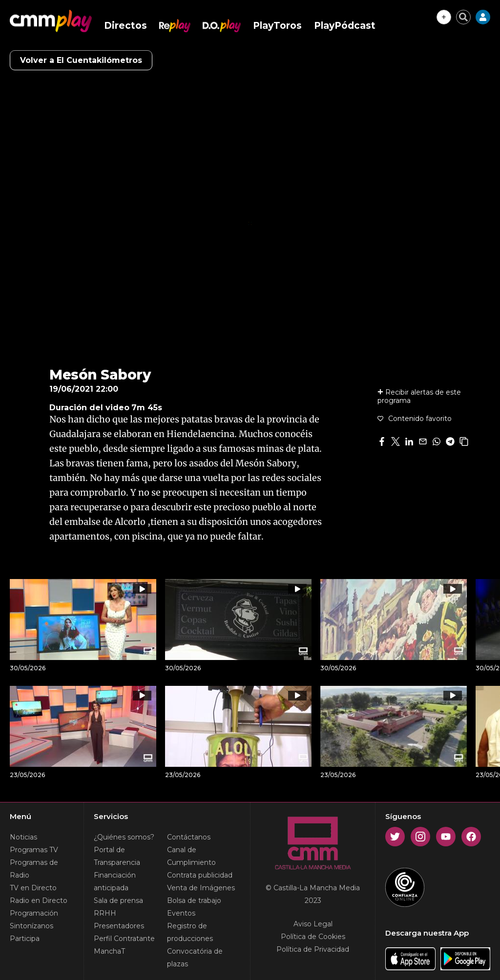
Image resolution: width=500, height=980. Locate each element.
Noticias (23, 837)
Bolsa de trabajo (194, 900)
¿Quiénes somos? (124, 837)
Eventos (181, 913)
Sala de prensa (118, 900)
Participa (25, 939)
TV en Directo (33, 888)
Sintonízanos (31, 926)
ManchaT (109, 951)
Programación (34, 913)
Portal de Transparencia (117, 856)
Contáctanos (189, 837)
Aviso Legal (313, 924)
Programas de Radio (34, 869)
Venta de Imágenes (201, 888)
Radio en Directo (39, 900)
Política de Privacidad (313, 949)
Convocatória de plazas (195, 958)
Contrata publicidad (200, 875)
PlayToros (277, 26)
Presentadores (119, 926)
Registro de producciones (190, 932)
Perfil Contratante (124, 939)
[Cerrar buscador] (463, 17)
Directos (125, 26)
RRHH (105, 913)
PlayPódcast (345, 26)
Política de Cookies (313, 937)
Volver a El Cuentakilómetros (81, 60)
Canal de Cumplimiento (191, 856)
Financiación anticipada (115, 881)
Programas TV (34, 850)
